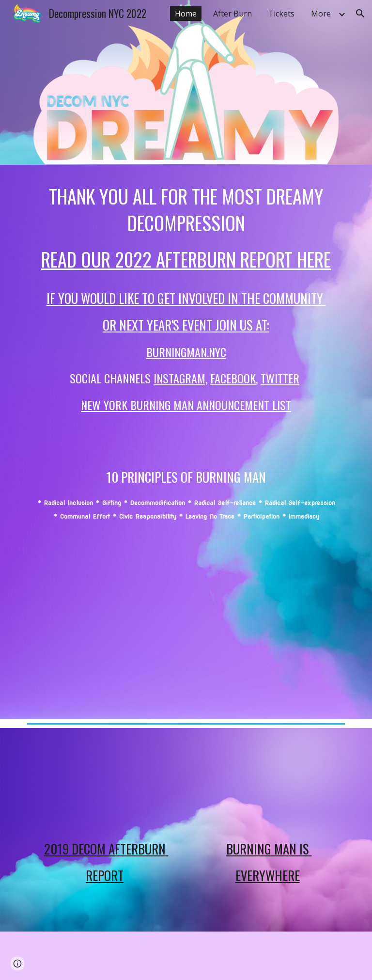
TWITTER (280, 378)
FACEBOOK (233, 378)
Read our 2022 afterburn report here (186, 259)
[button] (360, 14)
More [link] (321, 14)
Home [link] (186, 14)
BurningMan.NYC (186, 352)
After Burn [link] (232, 14)
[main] (186, 353)
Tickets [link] (281, 14)
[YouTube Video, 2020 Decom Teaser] (186, 618)
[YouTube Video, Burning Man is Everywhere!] (267, 783)
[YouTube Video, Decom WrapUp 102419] (104, 783)
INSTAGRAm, (180, 378)
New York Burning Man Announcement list (186, 405)
